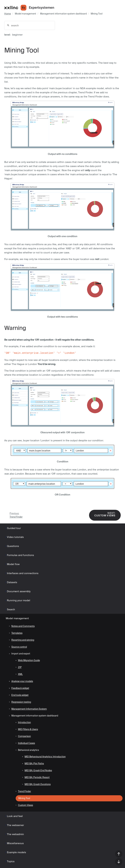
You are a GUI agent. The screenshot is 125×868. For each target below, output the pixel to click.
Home (8, 14)
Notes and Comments (23, 626)
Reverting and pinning (23, 640)
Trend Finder (16, 515)
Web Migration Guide (29, 660)
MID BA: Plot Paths (34, 764)
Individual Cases (26, 743)
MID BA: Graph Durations (38, 784)
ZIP (20, 667)
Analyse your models (22, 681)
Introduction (24, 722)
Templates (17, 633)
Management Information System (29, 709)
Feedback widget (20, 688)
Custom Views (105, 514)
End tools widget (20, 695)
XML (20, 674)
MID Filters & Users (28, 729)
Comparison (24, 736)
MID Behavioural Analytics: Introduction (45, 757)
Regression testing (21, 702)
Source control (19, 647)
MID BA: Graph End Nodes (38, 770)
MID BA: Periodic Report (37, 777)
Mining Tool (97, 14)
